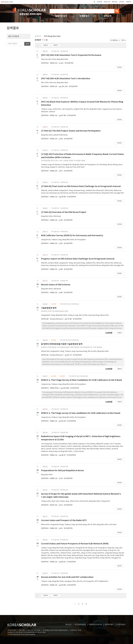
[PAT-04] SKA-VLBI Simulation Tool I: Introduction (66, 79)
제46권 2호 (54, 528)
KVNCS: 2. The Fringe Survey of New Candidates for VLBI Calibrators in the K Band (81, 380)
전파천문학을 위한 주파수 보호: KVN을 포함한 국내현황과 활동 (63, 161)
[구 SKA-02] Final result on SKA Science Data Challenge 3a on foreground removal (81, 186)
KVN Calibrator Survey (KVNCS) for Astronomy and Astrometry (72, 235)
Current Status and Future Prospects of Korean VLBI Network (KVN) (75, 544)
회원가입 (115, 2)
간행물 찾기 (84, 16)
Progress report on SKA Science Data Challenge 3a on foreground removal (78, 259)
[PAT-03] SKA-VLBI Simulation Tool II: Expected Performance (71, 55)
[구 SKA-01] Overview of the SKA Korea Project (64, 212)
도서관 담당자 (121, 625)
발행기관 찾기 (61, 16)
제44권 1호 (54, 585)
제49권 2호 (54, 171)
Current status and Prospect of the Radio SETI (64, 520)
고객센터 (122, 2)
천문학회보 (45, 63)
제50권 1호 (54, 116)
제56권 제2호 (54, 388)
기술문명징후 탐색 (49, 308)
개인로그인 (107, 2)
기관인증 (99, 2)
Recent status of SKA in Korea (56, 285)
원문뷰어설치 (109, 625)
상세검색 (108, 16)
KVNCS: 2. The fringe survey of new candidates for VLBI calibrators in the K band (81, 413)
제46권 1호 (54, 562)
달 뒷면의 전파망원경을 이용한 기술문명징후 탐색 (62, 344)
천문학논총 (45, 319)
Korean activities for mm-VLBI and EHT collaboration (67, 577)
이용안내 (129, 2)
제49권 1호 (54, 197)
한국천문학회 (69, 63)
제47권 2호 (54, 505)
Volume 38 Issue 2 (57, 319)
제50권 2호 (54, 63)
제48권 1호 (54, 421)
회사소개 (68, 625)
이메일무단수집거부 (95, 625)
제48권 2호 (54, 243)
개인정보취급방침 (80, 625)
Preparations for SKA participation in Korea (62, 470)
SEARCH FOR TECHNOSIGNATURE (55, 311)
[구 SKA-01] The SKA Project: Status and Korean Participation (71, 131)
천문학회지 (45, 388)
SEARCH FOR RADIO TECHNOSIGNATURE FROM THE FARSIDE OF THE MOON (71, 347)
